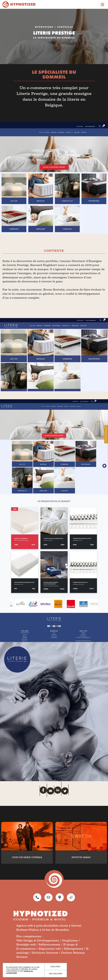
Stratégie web (26, 945)
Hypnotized (44, 28)
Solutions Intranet (45, 953)
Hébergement (74, 949)
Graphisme (70, 941)
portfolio (65, 28)
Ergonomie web (50, 949)
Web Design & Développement (38, 941)
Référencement (49, 945)
